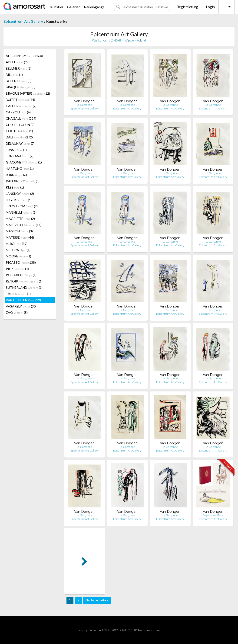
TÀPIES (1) (18, 294)
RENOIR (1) (24, 281)
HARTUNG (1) (20, 168)
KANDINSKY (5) (23, 181)
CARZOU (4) (18, 112)
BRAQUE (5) (21, 87)
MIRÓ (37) (17, 244)
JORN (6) (16, 175)
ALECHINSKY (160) (24, 56)
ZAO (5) (17, 312)
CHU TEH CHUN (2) (20, 125)
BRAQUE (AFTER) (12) (28, 93)
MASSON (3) (19, 231)
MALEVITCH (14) (24, 225)
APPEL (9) (17, 62)
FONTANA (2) (20, 156)
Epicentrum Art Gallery (23, 21)
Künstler (57, 7)
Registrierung (187, 7)
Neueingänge (94, 7)
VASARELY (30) (21, 306)
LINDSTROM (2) (22, 206)
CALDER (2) (21, 106)
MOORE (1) (18, 256)
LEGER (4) (19, 200)
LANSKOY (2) (20, 194)
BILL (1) (14, 75)
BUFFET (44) (20, 100)
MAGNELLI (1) (21, 212)
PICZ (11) (17, 269)
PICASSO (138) (21, 262)
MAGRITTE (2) (20, 219)
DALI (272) (19, 137)
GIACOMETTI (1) (24, 162)
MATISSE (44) (20, 237)
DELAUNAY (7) (20, 143)
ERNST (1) (16, 150)
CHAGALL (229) (21, 118)
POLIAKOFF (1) (21, 275)
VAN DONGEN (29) (23, 300)
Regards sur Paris (213, 515)
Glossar (149, 630)
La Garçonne (84, 105)
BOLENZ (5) (19, 81)
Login (210, 7)
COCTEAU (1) (19, 131)
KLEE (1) (15, 187)
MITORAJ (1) (18, 250)
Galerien (74, 7)
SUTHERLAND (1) (24, 287)
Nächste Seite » (97, 600)
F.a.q (158, 630)
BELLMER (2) (19, 68)
